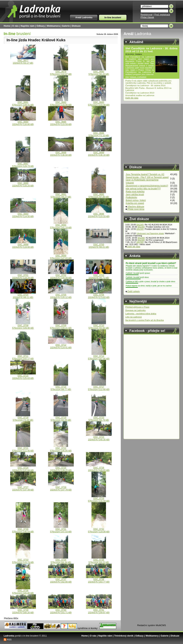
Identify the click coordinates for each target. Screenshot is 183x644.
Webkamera (53, 26)
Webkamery (152, 636)
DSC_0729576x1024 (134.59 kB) (99, 499)
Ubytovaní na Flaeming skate (150, 233)
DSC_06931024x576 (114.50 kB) (23, 214)
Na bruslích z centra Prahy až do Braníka (145, 320)
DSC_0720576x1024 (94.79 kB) (99, 418)
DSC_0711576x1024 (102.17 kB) (23, 356)
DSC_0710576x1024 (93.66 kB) (99, 326)
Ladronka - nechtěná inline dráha (141, 314)
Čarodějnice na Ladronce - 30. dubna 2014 (145, 85)
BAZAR (140, 225)
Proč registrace (162, 15)
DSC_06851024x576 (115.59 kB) (61, 122)
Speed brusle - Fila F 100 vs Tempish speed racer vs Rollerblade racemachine (147, 179)
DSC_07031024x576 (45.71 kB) (99, 276)
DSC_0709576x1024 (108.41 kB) (61, 326)
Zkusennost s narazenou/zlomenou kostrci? (147, 186)
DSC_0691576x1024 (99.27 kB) (61, 195)
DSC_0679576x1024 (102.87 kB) (61, 72)
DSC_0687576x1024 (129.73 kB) (23, 164)
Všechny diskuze (135, 207)
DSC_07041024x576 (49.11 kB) (23, 295)
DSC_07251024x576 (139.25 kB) (61, 468)
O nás (15, 26)
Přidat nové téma (135, 209)
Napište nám (28, 26)
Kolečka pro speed (135, 203)
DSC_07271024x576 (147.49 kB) (23, 488)
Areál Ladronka (84, 17)
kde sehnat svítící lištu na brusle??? (143, 189)
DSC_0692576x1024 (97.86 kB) (99, 195)
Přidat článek (147, 17)
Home (7, 26)
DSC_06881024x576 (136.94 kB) (61, 153)
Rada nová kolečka (135, 192)
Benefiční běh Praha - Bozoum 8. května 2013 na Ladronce (148, 89)
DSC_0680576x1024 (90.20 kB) (99, 72)
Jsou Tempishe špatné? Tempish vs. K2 (145, 174)
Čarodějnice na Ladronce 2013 (140, 93)
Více (127, 77)
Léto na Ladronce (134, 317)
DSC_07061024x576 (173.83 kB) (99, 295)
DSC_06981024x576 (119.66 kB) (23, 245)
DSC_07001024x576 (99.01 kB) (99, 245)
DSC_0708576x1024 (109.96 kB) (23, 326)
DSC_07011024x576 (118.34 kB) (23, 276)
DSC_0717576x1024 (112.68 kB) (99, 387)
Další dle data (132, 98)
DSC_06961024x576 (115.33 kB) (99, 214)
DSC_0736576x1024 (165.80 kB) (23, 591)
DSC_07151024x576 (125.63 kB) (23, 376)
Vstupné (130, 183)
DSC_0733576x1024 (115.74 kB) (23, 560)
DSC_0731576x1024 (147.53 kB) (61, 529)
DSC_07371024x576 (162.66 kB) (61, 580)
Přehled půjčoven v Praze (137, 307)
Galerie (66, 26)
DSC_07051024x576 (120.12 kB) (61, 295)
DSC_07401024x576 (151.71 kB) (61, 610)
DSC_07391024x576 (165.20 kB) (23, 610)
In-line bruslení (113, 17)
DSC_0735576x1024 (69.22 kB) (99, 560)
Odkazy (41, 26)
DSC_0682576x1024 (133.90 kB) (61, 103)
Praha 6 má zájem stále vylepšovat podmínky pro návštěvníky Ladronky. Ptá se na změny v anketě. (149, 82)
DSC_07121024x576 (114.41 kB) (61, 345)
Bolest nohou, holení (136, 200)
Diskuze (76, 26)
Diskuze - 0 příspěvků (138, 77)
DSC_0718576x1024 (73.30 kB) (23, 418)
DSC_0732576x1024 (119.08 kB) (99, 529)
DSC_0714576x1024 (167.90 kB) (99, 356)
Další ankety (133, 291)
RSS (9, 640)
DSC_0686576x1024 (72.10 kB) (99, 133)
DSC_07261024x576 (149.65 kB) (99, 468)
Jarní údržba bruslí (135, 195)
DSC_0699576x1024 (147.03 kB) (61, 256)
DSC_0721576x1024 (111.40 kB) (23, 448)
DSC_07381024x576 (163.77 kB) (99, 580)
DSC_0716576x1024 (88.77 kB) (61, 387)
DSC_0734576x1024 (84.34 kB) (61, 560)
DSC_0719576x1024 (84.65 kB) (61, 418)
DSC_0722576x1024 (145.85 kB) (61, 448)
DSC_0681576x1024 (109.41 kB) (23, 103)
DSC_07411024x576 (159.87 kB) (99, 610)
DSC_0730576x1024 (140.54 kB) (23, 529)
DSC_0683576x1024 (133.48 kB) (99, 103)
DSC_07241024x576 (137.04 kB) (23, 468)
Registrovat (146, 15)
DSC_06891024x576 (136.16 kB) (99, 153)
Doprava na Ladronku (136, 310)
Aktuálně (136, 42)
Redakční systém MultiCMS (152, 625)
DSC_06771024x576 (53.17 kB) (23, 61)
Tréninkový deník (124, 636)
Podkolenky (131, 197)
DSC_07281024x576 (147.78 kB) (61, 488)
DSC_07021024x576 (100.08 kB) (61, 276)
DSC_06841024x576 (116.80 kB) (23, 122)
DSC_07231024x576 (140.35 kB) (99, 437)
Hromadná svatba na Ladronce (140, 95)
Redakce (139, 54)
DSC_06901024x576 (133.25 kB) (23, 183)
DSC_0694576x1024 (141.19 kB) (61, 225)
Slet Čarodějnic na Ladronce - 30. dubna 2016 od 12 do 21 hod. (151, 50)
